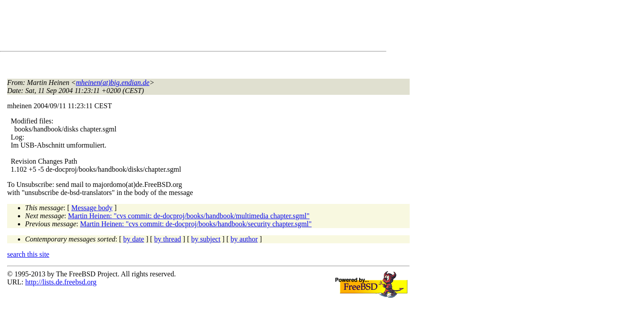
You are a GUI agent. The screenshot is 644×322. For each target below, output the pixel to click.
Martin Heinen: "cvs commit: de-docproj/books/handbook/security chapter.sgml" (196, 224)
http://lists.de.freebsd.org (61, 282)
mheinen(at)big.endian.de (113, 83)
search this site (28, 254)
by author (244, 239)
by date (134, 239)
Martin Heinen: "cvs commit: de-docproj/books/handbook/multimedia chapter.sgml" (189, 216)
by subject (206, 239)
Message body (92, 208)
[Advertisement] (170, 27)
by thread (168, 239)
